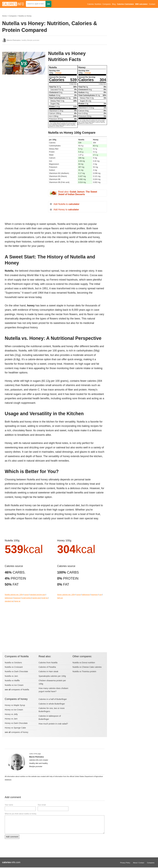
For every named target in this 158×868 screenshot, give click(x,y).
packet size (37, 598)
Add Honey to (66, 210)
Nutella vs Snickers (13, 663)
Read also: (78, 193)
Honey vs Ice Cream (14, 710)
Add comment (12, 837)
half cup (60, 598)
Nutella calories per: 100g (14, 595)
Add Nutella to (66, 204)
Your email (42, 805)
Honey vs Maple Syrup (15, 705)
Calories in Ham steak (49, 671)
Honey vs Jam (11, 719)
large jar (17, 601)
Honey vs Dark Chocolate (16, 723)
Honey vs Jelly (11, 714)
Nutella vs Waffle (12, 681)
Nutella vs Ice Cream (14, 685)
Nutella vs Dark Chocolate (16, 671)
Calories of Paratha (47, 667)
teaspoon (17, 598)
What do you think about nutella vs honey (20, 814)
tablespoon (9, 598)
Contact (152, 4)
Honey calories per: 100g (66, 595)
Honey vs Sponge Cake (15, 728)
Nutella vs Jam (11, 676)
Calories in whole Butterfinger (52, 704)
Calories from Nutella (48, 663)
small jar (45, 598)
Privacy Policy (125, 863)
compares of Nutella (20, 690)
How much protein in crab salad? (53, 724)
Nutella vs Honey (25, 16)
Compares (107, 4)
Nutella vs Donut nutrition (84, 663)
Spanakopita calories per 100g (52, 676)
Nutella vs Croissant (14, 667)
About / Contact (139, 863)
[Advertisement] (24, 100)
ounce (26, 595)
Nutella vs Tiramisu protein (84, 671)
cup (100, 595)
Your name (9, 805)
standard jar (9, 601)
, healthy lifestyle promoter (23, 40)
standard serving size (38, 595)
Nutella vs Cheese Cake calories (87, 667)
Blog (114, 4)
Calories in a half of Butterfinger (53, 699)
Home (4, 16)
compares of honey (20, 732)
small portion (27, 598)
